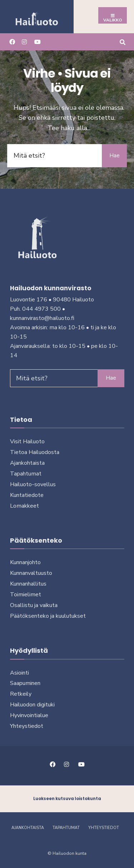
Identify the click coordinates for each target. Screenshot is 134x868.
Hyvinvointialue (29, 715)
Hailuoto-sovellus (33, 484)
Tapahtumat (26, 474)
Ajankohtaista (27, 463)
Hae (115, 156)
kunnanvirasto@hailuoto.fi (42, 318)
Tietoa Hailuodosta (35, 452)
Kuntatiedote (27, 495)
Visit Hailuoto (27, 442)
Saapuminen (25, 683)
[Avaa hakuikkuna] (122, 42)
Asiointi (19, 673)
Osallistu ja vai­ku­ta (34, 605)
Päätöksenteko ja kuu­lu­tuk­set (48, 616)
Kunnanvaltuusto (31, 573)
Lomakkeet (24, 506)
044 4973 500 (41, 309)
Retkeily (21, 694)
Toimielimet (26, 595)
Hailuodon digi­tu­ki (32, 705)
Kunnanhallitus (28, 584)
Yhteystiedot (27, 726)
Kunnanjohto (25, 562)
